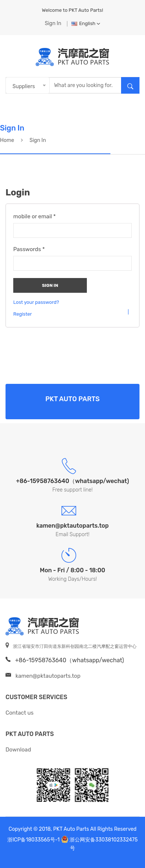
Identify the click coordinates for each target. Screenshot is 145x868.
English (86, 23)
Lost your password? (36, 302)
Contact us (20, 713)
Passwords (29, 249)
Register (23, 314)
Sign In (53, 23)
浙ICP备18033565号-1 (33, 840)
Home (7, 140)
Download (18, 750)
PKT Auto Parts (30, 734)
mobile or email (35, 216)
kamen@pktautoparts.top (48, 676)
